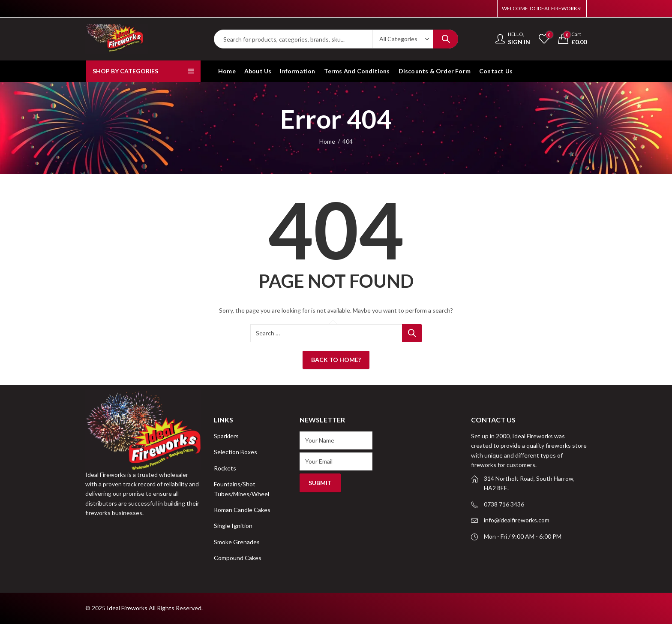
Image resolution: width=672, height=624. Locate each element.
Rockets (225, 468)
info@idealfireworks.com (517, 520)
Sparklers (226, 436)
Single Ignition (233, 526)
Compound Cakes (238, 558)
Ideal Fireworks (127, 608)
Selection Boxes (235, 452)
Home (327, 141)
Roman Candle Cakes (242, 510)
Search (446, 39)
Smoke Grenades (237, 542)
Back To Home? (336, 360)
